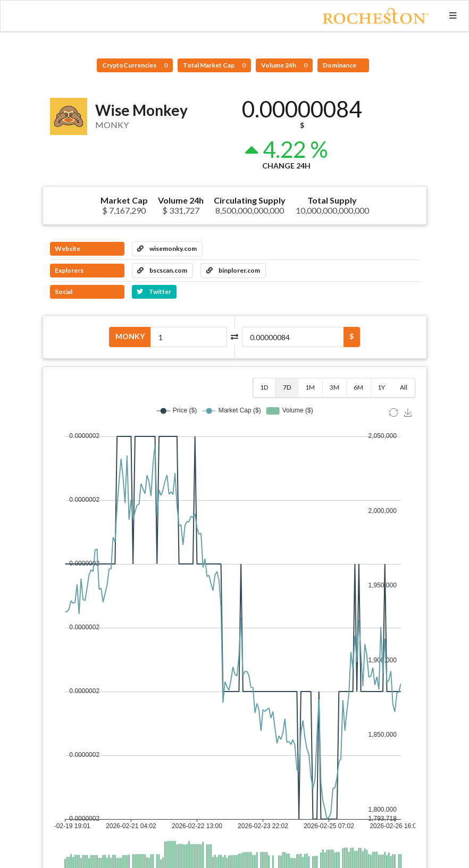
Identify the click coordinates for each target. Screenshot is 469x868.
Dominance (340, 65)
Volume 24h (284, 65)
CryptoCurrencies (135, 65)
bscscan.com (162, 270)
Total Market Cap (214, 65)
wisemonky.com (167, 248)
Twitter (154, 292)
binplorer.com (233, 270)
